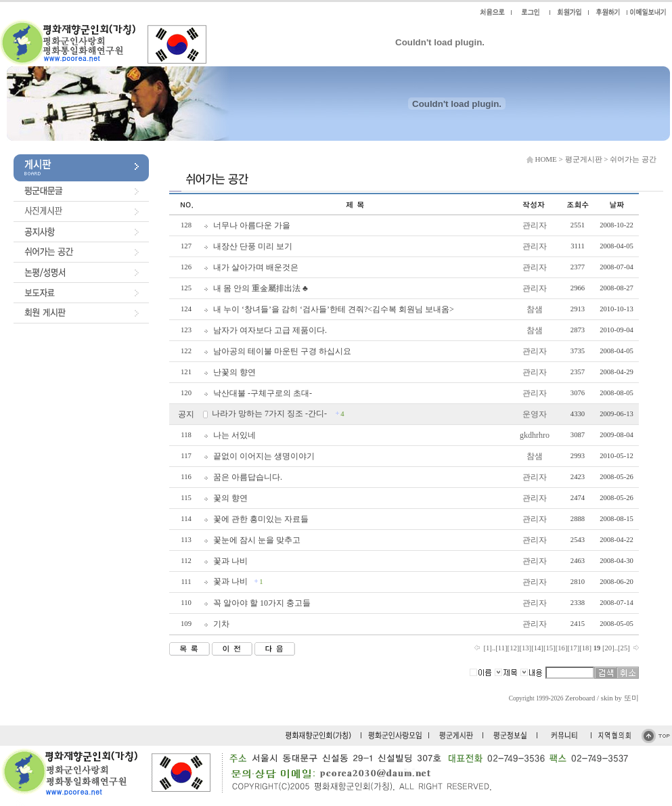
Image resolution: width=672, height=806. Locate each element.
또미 (631, 698)
